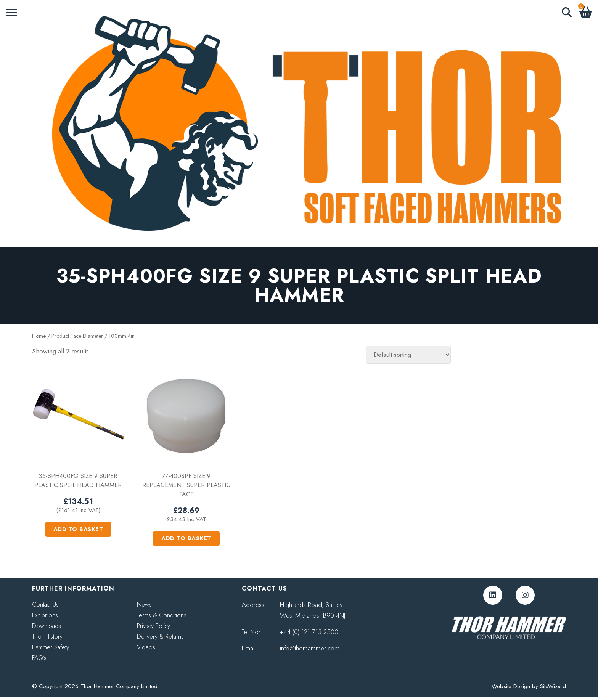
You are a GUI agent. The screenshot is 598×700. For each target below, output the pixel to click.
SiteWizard (553, 686)
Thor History (47, 637)
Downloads (47, 626)
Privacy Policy (154, 626)
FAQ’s (39, 658)
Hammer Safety (51, 647)
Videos (146, 647)
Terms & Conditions (162, 615)
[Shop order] (408, 355)
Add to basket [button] (78, 529)
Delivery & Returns (160, 637)
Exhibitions (45, 615)
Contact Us (45, 604)
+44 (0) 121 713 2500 (309, 632)
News (144, 604)
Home (39, 336)
